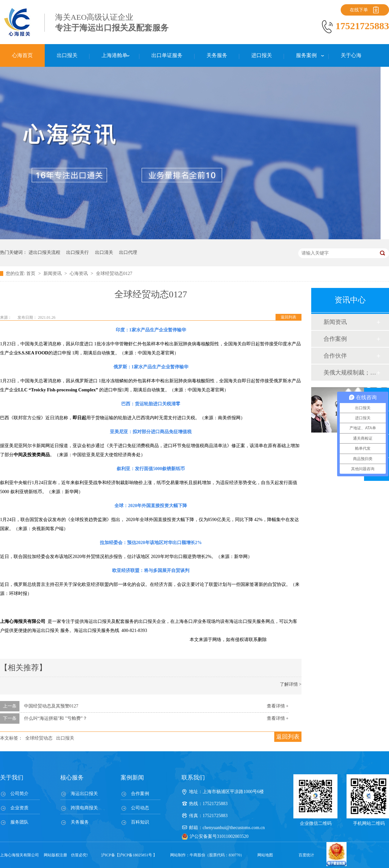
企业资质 (19, 808)
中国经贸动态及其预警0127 (51, 706)
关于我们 (12, 778)
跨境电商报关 (84, 808)
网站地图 (265, 855)
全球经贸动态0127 (114, 273)
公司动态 (140, 808)
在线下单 (359, 10)
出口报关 (65, 738)
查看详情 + (278, 706)
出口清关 (104, 252)
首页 (31, 273)
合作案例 (335, 339)
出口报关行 (77, 252)
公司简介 (19, 794)
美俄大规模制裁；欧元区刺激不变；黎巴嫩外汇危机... (350, 373)
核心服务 (72, 778)
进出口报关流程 (44, 252)
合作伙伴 (335, 356)
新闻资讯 (53, 273)
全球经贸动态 (39, 738)
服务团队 (19, 822)
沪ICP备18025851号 (136, 855)
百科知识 (140, 822)
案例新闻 (132, 778)
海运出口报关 (84, 794)
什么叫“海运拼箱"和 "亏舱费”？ (56, 718)
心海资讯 (79, 273)
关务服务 (80, 822)
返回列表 (289, 317)
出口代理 (128, 252)
